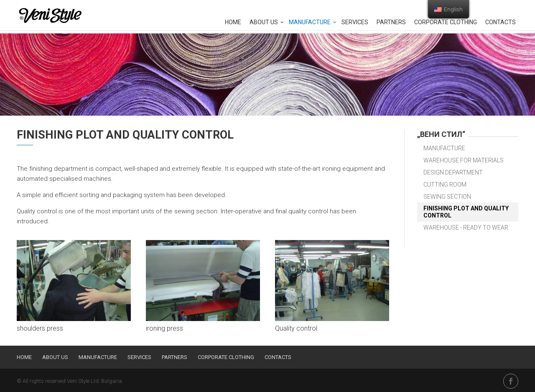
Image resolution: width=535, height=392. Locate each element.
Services (355, 22)
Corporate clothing (446, 22)
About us (264, 22)
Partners (391, 22)
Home (233, 22)
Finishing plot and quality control (466, 212)
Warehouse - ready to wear (466, 228)
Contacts (501, 22)
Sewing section (447, 197)
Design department (453, 172)
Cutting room (445, 185)
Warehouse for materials (464, 160)
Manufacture (310, 22)
